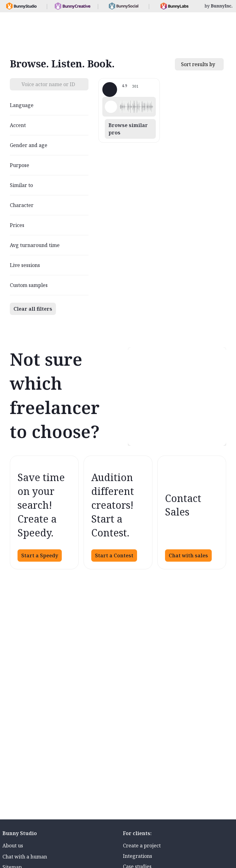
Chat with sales (188, 555)
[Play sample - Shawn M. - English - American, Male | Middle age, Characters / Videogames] (111, 107)
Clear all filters (33, 309)
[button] (136, 107)
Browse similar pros (128, 129)
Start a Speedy (40, 555)
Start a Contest (114, 555)
